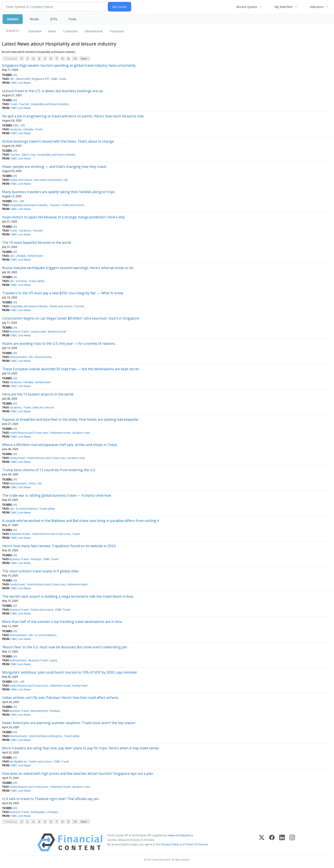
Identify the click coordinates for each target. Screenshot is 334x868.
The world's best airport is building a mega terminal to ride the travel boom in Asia (68, 596)
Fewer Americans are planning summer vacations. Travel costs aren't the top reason (69, 723)
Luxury (53, 660)
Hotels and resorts (73, 205)
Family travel (35, 256)
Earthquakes (38, 812)
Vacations (15, 129)
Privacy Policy (170, 844)
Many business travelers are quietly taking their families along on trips (58, 192)
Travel (13, 104)
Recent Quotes (247, 7)
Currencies (70, 31)
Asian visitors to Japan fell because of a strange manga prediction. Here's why (64, 217)
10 (75, 59)
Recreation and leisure (48, 180)
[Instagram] (292, 842)
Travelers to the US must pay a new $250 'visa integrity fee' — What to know (63, 293)
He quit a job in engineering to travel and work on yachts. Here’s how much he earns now (73, 116)
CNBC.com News (20, 83)
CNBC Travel (58, 79)
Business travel (57, 332)
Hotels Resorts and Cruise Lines (29, 433)
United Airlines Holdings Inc (45, 736)
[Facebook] (272, 842)
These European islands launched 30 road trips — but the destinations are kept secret (71, 369)
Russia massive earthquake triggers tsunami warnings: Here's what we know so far (68, 268)
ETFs (54, 19)
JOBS (15, 125)
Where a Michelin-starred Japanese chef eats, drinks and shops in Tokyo (60, 445)
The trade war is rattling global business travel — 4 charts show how (57, 495)
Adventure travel (60, 433)
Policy (32, 483)
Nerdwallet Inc (18, 762)
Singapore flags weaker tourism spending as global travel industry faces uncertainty (69, 65)
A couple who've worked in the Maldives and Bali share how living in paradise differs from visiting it (81, 521)
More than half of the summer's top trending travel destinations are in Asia (62, 622)
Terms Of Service (197, 844)
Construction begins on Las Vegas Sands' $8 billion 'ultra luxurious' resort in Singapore (71, 318)
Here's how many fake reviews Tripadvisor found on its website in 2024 (59, 546)
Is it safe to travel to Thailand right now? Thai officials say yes (50, 799)
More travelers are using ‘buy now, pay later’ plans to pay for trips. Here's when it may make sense (80, 748)
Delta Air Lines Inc (43, 407)
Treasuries (117, 31)
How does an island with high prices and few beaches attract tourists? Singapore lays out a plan (78, 773)
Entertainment (18, 357)
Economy (21, 281)
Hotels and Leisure (21, 180)
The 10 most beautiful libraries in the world (37, 243)
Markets (13, 19)
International (94, 31)
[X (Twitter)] (262, 842)
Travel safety (37, 281)
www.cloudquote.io (181, 835)
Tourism (24, 104)
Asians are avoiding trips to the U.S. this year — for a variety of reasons (59, 343)
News (52, 31)
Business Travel (19, 332)
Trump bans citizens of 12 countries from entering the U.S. (49, 470)
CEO (15, 201)
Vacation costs (81, 433)
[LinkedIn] (282, 842)
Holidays (36, 559)
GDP (15, 682)
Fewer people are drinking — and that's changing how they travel (54, 167)
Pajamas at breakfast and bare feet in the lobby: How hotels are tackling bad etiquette (70, 419)
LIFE (15, 75)
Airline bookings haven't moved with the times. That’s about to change (58, 141)
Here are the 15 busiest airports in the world (38, 394)
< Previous (10, 59)
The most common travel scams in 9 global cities (40, 571)
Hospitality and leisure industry (50, 104)
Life (12, 79)
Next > (85, 59)
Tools (72, 19)
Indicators (317, 7)
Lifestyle (28, 129)
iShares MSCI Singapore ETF (32, 79)
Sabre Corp (29, 155)
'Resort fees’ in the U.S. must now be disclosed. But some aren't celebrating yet (64, 647)
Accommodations (27, 509)
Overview (35, 31)
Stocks (34, 19)
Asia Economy (43, 357)
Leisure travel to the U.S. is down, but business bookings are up (52, 91)
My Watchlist (284, 7)
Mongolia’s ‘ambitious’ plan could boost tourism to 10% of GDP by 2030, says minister (70, 672)
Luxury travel (38, 332)
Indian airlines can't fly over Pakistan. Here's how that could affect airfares (60, 698)
